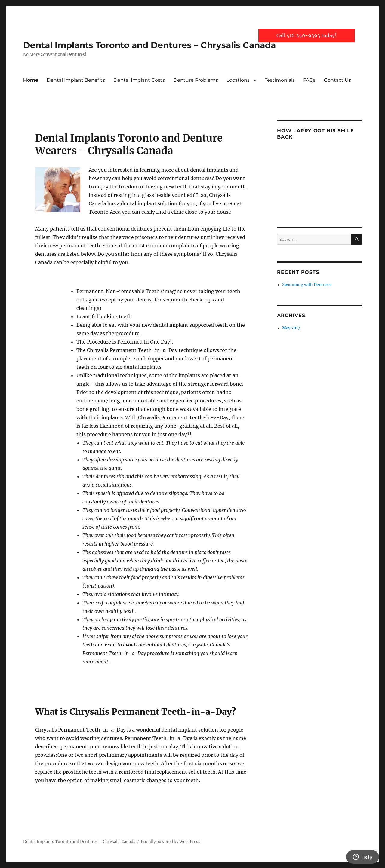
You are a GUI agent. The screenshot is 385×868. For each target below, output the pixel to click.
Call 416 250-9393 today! (306, 35)
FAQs (309, 80)
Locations (238, 80)
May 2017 (291, 328)
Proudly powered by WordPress (171, 842)
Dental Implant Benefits (76, 80)
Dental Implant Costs (139, 80)
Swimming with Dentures (307, 285)
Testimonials (280, 80)
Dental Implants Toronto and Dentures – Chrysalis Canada (149, 45)
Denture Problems (196, 80)
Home (31, 80)
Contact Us (337, 80)
